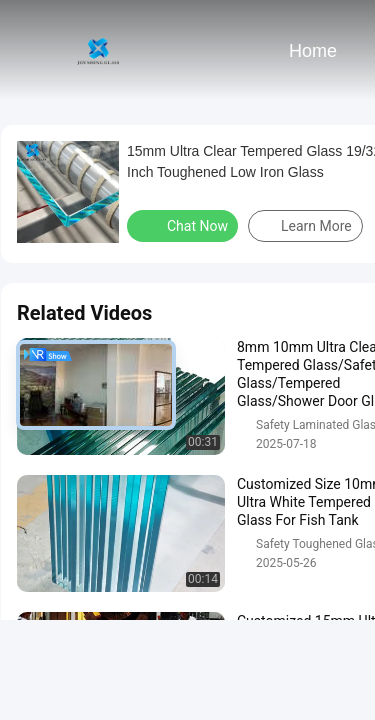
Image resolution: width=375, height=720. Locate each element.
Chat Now (184, 225)
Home (313, 51)
